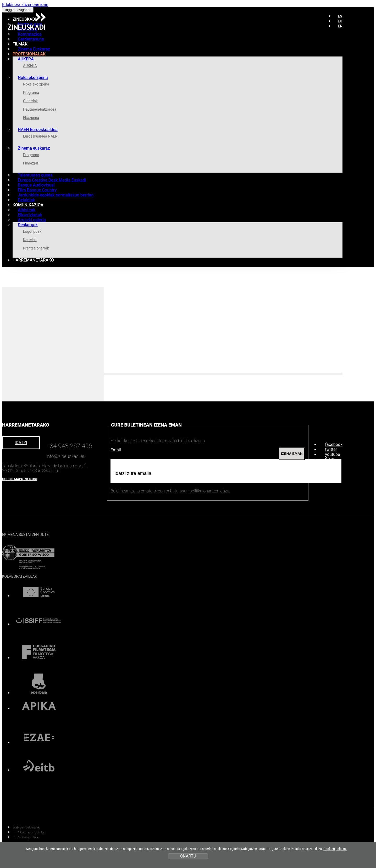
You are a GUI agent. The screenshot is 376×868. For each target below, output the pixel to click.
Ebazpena (31, 118)
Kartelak (30, 240)
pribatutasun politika (184, 491)
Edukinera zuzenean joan (25, 5)
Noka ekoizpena (33, 78)
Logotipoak (32, 231)
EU (340, 21)
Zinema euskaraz (34, 148)
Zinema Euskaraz (34, 49)
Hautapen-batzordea (40, 109)
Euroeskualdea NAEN (40, 136)
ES (340, 16)
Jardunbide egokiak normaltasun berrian (56, 195)
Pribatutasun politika (31, 832)
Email (116, 450)
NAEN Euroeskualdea (38, 130)
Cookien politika (27, 837)
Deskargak (28, 225)
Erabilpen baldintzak (26, 827)
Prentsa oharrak (36, 248)
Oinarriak (30, 101)
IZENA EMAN (292, 454)
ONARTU (188, 856)
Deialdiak (26, 200)
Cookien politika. (335, 849)
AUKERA (26, 59)
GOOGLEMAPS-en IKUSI (19, 479)
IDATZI (21, 443)
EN (340, 26)
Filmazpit (31, 163)
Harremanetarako (33, 260)
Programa (31, 93)
